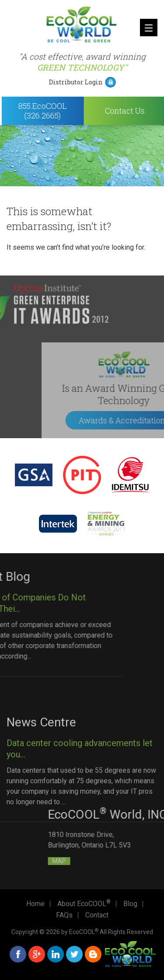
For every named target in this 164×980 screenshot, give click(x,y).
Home (35, 904)
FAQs (64, 915)
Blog (130, 904)
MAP (103, 861)
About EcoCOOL (84, 904)
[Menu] (149, 28)
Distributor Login (83, 82)
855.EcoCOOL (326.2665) (50, 111)
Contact (97, 915)
